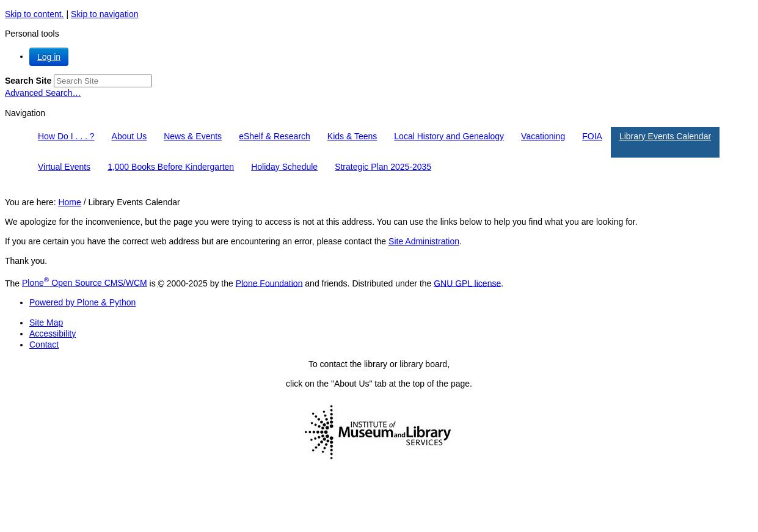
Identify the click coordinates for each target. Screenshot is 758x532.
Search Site (28, 81)
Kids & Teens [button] (352, 136)
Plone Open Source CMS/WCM (85, 283)
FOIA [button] (592, 136)
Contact (44, 344)
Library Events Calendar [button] (665, 136)
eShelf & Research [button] (275, 136)
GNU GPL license (467, 283)
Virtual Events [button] (64, 167)
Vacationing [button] (543, 136)
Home (69, 202)
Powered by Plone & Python (82, 302)
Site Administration (424, 241)
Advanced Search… (43, 93)
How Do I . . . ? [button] (66, 136)
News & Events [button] (193, 136)
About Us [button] (129, 136)
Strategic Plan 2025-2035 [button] (383, 167)
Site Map (46, 322)
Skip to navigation (105, 14)
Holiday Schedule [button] (284, 167)
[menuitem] (66, 142)
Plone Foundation (269, 283)
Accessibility (53, 333)
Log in (49, 57)
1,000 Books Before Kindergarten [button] (171, 167)
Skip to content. (35, 14)
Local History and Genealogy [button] (449, 136)
